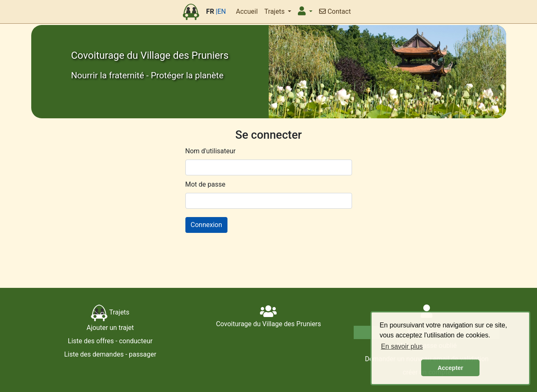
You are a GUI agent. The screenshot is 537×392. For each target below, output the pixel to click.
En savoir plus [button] (402, 346)
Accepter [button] (450, 368)
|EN (221, 11)
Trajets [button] (276, 11)
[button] (305, 12)
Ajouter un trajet (110, 328)
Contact (335, 11)
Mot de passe (205, 184)
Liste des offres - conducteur (110, 341)
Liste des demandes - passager (110, 354)
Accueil (247, 11)
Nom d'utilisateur (211, 151)
